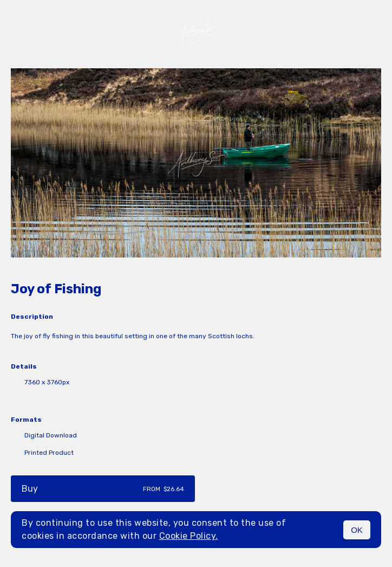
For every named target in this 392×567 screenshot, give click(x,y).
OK (357, 530)
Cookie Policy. (189, 536)
